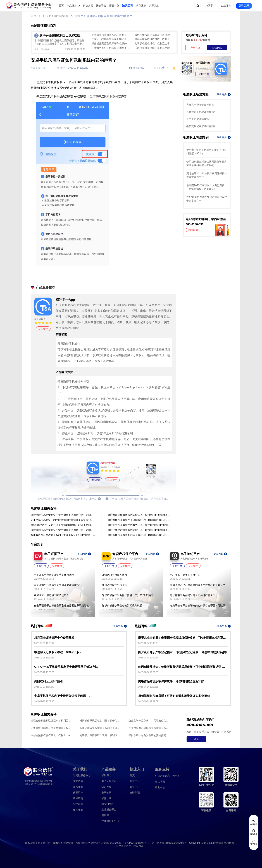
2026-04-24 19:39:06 (148, 672)
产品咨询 (195, 48)
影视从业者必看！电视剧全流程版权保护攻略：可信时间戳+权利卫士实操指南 (183, 638)
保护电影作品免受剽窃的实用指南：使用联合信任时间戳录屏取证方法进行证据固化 (63, 515)
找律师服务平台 (110, 821)
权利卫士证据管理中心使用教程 (54, 638)
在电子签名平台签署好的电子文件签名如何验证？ (198, 585)
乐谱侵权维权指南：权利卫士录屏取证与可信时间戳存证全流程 (154, 48)
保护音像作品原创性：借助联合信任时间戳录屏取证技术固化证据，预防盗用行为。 (140, 520)
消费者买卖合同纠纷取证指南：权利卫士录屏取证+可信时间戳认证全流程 (111, 48)
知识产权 (106, 787)
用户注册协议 (123, 846)
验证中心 (114, 6)
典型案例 (141, 6)
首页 (61, 6)
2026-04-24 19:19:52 (148, 701)
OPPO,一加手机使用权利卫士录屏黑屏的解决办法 (66, 667)
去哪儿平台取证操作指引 (200, 105)
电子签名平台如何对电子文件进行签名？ (193, 595)
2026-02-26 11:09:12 (44, 643)
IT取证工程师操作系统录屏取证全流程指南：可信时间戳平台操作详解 (111, 39)
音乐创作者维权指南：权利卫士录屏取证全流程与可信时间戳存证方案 (101, 728)
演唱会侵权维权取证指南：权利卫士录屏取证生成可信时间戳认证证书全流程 (52, 721)
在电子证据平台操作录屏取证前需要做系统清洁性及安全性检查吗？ (63, 605)
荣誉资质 (78, 781)
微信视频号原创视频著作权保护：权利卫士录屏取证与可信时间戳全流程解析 (154, 35)
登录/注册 (244, 6)
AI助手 (209, 6)
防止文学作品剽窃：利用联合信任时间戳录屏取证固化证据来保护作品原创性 (150, 721)
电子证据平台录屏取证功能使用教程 (54, 575)
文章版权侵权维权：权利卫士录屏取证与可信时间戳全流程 (154, 43)
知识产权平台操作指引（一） (118, 575)
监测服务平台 (109, 809)
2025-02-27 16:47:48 (44, 687)
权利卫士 (106, 775)
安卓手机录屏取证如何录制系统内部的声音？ (104, 16)
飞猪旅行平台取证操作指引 (201, 112)
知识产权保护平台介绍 (115, 585)
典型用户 (78, 793)
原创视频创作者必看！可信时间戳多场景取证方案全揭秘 (174, 696)
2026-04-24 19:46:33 (148, 643)
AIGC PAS (107, 804)
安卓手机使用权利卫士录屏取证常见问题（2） (64, 696)
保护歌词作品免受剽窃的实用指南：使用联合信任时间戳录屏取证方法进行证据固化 (63, 530)
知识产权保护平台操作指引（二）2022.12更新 (128, 595)
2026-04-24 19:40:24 (148, 658)
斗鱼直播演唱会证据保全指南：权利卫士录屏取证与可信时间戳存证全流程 (52, 728)
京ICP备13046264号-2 (137, 843)
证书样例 (167, 776)
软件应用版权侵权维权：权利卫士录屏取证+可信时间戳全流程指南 (154, 39)
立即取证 (135, 793)
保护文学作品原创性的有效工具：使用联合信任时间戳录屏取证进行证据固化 (140, 525)
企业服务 (226, 6)
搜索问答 (217, 48)
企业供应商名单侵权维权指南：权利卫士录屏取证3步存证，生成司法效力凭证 (150, 728)
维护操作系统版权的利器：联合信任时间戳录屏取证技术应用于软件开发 (101, 721)
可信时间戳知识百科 (56, 16)
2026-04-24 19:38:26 (148, 687)
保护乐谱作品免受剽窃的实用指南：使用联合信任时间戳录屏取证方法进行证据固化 (150, 735)
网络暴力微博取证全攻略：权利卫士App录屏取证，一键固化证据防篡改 (101, 735)
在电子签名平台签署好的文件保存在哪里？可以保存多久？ (199, 605)
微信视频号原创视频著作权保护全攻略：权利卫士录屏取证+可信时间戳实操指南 (111, 43)
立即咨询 (193, 230)
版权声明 (78, 804)
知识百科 (128, 6)
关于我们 (154, 6)
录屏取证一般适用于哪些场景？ (51, 595)
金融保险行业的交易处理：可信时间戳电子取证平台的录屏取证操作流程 (63, 525)
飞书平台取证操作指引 (199, 119)
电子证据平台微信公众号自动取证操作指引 (58, 585)
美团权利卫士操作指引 (49, 681)
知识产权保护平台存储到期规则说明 (122, 605)
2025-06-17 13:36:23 (44, 672)
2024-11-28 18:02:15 (44, 701)
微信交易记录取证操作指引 (201, 126)
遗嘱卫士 (106, 815)
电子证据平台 (109, 781)
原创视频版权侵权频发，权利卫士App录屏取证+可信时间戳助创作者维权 (52, 735)
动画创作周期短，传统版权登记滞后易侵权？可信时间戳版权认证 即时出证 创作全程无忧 (183, 667)
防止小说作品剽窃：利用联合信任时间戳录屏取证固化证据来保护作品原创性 (63, 520)
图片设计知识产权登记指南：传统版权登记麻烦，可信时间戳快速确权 (183, 652)
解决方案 (88, 6)
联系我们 (78, 787)
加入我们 (78, 810)
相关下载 (160, 782)
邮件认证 (106, 798)
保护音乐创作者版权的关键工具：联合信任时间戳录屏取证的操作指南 (140, 515)
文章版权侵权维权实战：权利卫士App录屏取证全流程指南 (111, 35)
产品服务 (72, 6)
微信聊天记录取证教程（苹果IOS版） (58, 652)
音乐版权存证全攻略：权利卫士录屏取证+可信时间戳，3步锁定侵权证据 (63, 535)
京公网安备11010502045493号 (169, 843)
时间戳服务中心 (82, 775)
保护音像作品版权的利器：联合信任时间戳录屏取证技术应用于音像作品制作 (140, 535)
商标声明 (78, 798)
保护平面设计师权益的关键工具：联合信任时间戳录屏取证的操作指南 (140, 530)
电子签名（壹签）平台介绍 (185, 575)
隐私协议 (139, 846)
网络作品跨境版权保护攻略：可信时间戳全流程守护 (171, 681)
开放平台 (101, 6)
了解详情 (95, 480)
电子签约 (106, 793)
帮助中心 (160, 787)
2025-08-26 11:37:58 (44, 658)
